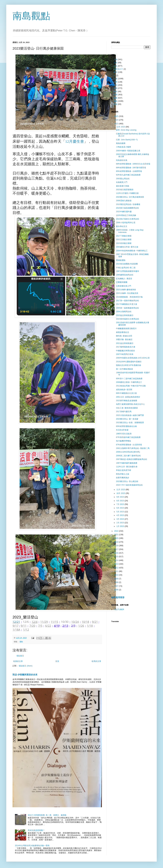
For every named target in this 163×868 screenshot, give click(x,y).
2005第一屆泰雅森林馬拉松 (128, 308)
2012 (117, 568)
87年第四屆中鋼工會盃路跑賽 (128, 437)
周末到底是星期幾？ (36, 830)
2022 (117, 531)
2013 (117, 564)
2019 (117, 542)
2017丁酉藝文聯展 (124, 236)
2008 (117, 582)
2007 (117, 586)
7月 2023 (121, 504)
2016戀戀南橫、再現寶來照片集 (129, 297)
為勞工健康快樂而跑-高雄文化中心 (130, 404)
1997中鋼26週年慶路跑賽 (127, 463)
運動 (21, 642)
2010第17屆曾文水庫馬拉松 (128, 219)
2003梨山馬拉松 (123, 179)
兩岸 (116, 72)
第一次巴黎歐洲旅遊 (124, 369)
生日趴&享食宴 (122, 430)
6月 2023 (121, 508)
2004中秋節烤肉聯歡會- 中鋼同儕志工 (132, 251)
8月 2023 (121, 501)
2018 (117, 546)
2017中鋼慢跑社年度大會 (127, 304)
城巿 (116, 82)
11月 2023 (121, 490)
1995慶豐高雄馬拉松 (125, 275)
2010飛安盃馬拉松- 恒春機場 (128, 204)
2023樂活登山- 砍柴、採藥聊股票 (130, 423)
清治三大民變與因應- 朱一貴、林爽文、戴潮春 (47, 815)
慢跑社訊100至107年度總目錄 (129, 365)
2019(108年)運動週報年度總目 (129, 362)
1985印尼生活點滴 (124, 434)
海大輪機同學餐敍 (124, 441)
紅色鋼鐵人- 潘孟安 (124, 279)
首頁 (57, 661)
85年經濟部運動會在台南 (126, 426)
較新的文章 (18, 661)
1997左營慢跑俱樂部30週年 (128, 271)
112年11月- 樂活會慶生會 (127, 467)
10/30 (65, 622)
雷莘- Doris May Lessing (126, 130)
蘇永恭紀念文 (122, 226)
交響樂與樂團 (122, 282)
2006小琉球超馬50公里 (126, 223)
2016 (117, 553)
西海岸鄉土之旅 (123, 474)
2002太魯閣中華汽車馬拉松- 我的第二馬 (133, 448)
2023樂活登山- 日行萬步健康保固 (130, 197)
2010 (117, 575)
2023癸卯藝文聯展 (124, 243)
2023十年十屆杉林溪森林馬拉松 (129, 485)
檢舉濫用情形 (118, 597)
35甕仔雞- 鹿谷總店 (124, 340)
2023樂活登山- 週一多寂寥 (127, 419)
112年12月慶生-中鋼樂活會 (127, 193)
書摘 (116, 88)
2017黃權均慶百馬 (124, 412)
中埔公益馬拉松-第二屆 (126, 268)
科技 (116, 85)
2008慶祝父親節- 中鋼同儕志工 (129, 382)
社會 (116, 79)
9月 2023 (121, 497)
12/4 (34, 622)
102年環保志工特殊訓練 (126, 215)
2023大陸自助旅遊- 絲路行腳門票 (130, 415)
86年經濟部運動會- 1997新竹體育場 (131, 168)
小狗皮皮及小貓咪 (124, 147)
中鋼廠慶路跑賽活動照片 (126, 329)
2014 (117, 560)
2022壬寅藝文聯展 (124, 240)
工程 (116, 63)
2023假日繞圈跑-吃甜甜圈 (127, 264)
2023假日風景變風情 (125, 190)
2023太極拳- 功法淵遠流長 (127, 293)
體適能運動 (121, 260)
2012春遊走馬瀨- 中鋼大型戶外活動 (131, 386)
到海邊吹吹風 (122, 160)
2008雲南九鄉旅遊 (124, 201)
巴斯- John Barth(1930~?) (127, 140)
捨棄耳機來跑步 (123, 478)
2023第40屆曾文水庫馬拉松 (128, 319)
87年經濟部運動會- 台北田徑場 (129, 445)
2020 (117, 538)
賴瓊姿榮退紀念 (123, 332)
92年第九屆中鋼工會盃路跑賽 (128, 175)
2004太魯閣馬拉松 (124, 312)
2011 (117, 571)
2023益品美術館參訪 (125, 315)
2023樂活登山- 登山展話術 (127, 481)
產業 (116, 98)
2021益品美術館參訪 (125, 343)
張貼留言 (20, 656)
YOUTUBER (119, 609)
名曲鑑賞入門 (122, 182)
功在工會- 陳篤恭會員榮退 (127, 408)
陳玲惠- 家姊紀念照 (124, 336)
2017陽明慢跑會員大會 (126, 347)
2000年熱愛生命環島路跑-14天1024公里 (133, 358)
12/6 (26, 622)
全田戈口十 (118, 69)
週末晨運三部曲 (123, 186)
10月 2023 (121, 493)
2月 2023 (121, 523)
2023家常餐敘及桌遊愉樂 (127, 401)
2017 (117, 549)
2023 (117, 124)
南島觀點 (31, 16)
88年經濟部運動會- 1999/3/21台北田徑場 (133, 164)
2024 (117, 120)
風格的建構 (121, 143)
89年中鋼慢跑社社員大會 (126, 393)
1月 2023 (121, 526)
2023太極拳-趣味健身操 (126, 290)
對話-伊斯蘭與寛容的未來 (25, 675)
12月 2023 (121, 127)
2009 (117, 579)
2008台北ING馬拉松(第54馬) (128, 452)
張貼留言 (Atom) (25, 666)
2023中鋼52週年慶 (124, 212)
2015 (117, 557)
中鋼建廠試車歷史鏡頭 (125, 351)
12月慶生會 (75, 141)
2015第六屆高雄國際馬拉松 (128, 208)
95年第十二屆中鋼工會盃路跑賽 (129, 379)
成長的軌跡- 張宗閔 (124, 390)
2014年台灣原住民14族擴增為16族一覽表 (32, 846)
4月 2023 (121, 515)
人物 (116, 59)
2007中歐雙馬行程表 (125, 354)
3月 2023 (121, 519)
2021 (117, 535)
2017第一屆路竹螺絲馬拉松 (128, 301)
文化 (116, 66)
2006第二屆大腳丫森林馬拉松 (128, 456)
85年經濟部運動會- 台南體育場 (129, 171)
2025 (117, 116)
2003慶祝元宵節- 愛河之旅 (127, 247)
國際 (116, 95)
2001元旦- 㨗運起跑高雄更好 (128, 397)
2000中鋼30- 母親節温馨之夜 (128, 151)
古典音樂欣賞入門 (124, 286)
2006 (117, 590)
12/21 (16, 622)
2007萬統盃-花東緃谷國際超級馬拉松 (132, 459)
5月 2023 (121, 512)
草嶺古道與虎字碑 (124, 470)
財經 (116, 92)
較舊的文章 (96, 661)
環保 (116, 104)
